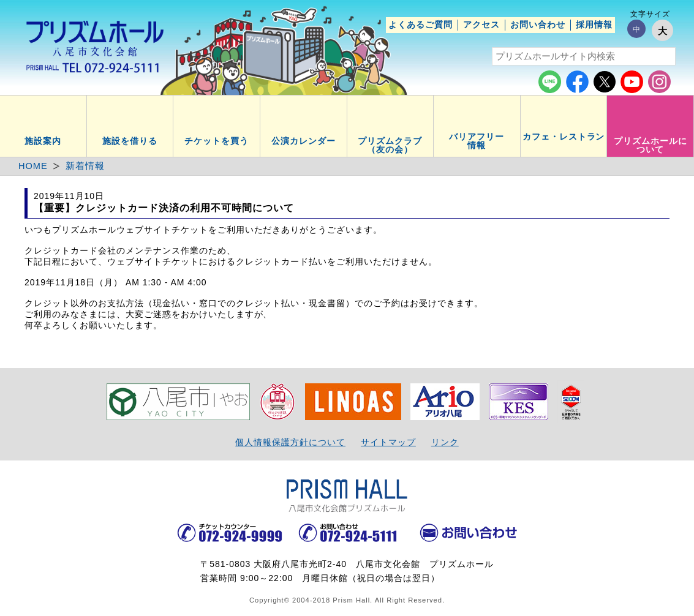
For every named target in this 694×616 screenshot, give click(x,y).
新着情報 (85, 166)
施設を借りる (130, 141)
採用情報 (594, 24)
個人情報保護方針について (290, 442)
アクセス (481, 24)
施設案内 (43, 141)
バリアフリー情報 (477, 141)
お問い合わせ (538, 24)
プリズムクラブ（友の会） (390, 145)
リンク (445, 442)
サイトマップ (388, 442)
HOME (33, 166)
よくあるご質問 (421, 24)
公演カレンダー (304, 141)
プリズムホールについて (651, 145)
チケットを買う (217, 141)
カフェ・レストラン (564, 137)
